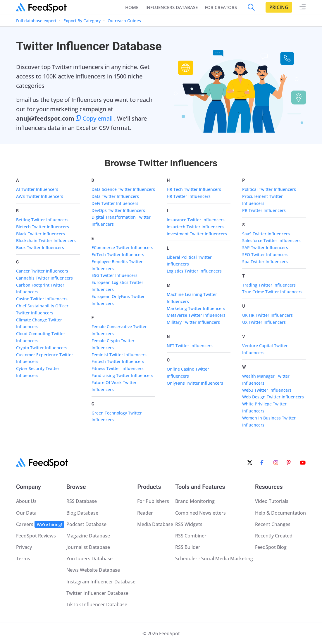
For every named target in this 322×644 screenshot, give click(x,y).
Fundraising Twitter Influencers (122, 375)
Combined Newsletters (200, 513)
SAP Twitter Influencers (265, 248)
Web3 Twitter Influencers (267, 390)
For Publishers (153, 501)
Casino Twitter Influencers (42, 299)
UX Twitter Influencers (264, 322)
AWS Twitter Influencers (40, 196)
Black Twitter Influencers (41, 234)
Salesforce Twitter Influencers (271, 240)
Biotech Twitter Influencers (43, 227)
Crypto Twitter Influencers (42, 348)
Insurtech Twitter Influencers (195, 227)
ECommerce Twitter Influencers (122, 248)
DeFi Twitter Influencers (115, 203)
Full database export (36, 21)
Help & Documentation (280, 513)
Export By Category (82, 21)
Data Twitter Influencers (115, 196)
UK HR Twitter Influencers (267, 315)
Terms (23, 559)
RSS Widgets (189, 524)
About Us (26, 501)
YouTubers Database (89, 559)
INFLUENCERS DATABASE (172, 7)
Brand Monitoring (195, 501)
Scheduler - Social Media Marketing (214, 559)
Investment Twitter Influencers (197, 234)
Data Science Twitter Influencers (123, 189)
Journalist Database (88, 547)
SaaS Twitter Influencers (266, 234)
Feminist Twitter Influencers (119, 355)
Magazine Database (88, 536)
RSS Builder (188, 547)
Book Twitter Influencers (40, 248)
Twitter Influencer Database (97, 593)
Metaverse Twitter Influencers (196, 315)
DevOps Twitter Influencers (118, 210)
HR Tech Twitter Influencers (194, 189)
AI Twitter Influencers (37, 189)
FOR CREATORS (221, 7)
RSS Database (82, 501)
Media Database (155, 524)
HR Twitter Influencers (189, 196)
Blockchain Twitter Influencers (46, 240)
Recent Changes (273, 524)
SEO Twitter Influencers (265, 255)
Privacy (24, 547)
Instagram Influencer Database (101, 582)
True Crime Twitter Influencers (272, 292)
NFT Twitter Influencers (190, 346)
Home (132, 7)
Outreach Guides (124, 21)
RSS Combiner (191, 536)
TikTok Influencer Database (97, 604)
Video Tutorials (272, 501)
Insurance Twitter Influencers (196, 220)
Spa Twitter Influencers (265, 262)
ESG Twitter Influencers (114, 275)
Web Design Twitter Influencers (273, 397)
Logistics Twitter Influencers (194, 271)
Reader (145, 513)
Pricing (279, 7)
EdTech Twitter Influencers (118, 255)
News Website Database (93, 570)
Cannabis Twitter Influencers (44, 278)
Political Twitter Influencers (269, 189)
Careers (40, 524)
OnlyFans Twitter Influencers (195, 383)
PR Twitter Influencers (264, 210)
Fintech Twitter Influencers (118, 361)
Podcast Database (86, 524)
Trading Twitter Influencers (269, 285)
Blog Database (82, 513)
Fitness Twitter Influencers (118, 368)
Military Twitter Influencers (193, 322)
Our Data (26, 513)
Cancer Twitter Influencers (42, 271)
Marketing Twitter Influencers (196, 308)
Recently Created (274, 536)
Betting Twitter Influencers (42, 220)
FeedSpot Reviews (36, 536)
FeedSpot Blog (271, 547)
